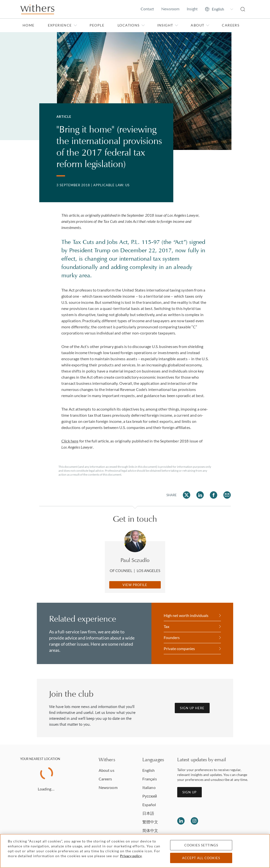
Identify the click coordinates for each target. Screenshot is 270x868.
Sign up (189, 792)
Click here (70, 441)
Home (29, 25)
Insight (192, 9)
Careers (231, 25)
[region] (135, 851)
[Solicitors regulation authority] (237, 821)
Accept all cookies (201, 858)
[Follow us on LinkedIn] (181, 821)
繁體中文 (150, 822)
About (200, 25)
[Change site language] (219, 9)
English (149, 770)
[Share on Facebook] (214, 495)
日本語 (148, 813)
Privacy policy (131, 856)
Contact (147, 9)
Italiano (149, 787)
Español (149, 805)
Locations (131, 25)
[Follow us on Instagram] (194, 821)
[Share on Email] (227, 495)
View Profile (135, 585)
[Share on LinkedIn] (200, 495)
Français (150, 779)
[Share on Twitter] (187, 495)
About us (107, 770)
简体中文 (150, 830)
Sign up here (192, 708)
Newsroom (170, 9)
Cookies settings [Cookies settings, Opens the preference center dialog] (201, 845)
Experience (62, 25)
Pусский (150, 796)
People (97, 25)
